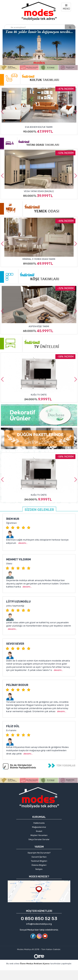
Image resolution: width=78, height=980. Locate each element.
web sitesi (65, 969)
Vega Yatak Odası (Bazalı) (39, 191)
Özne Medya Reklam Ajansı (35, 964)
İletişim (39, 869)
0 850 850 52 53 (39, 919)
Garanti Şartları (39, 857)
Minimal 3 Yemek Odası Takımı (39, 259)
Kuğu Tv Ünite (39, 395)
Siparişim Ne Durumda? (39, 853)
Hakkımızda (39, 823)
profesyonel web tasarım (21, 969)
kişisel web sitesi (47, 969)
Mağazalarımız (39, 827)
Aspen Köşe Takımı (39, 326)
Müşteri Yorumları (39, 835)
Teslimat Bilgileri (39, 861)
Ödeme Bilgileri (39, 865)
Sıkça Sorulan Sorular (39, 839)
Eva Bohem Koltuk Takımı (39, 127)
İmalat (39, 831)
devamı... (23, 543)
